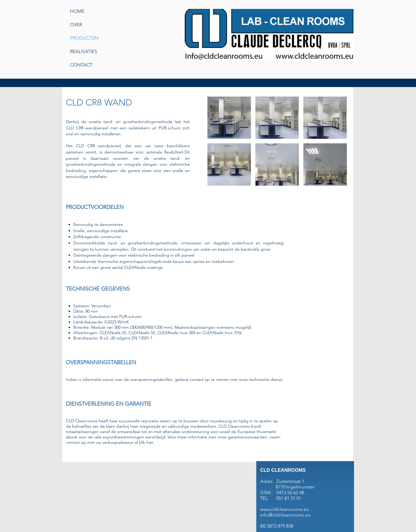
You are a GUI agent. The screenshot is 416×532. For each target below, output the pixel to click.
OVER (76, 25)
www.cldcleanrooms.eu (285, 509)
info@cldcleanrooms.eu (285, 515)
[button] (229, 118)
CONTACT (81, 65)
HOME (77, 11)
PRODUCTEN (84, 38)
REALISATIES (84, 51)
